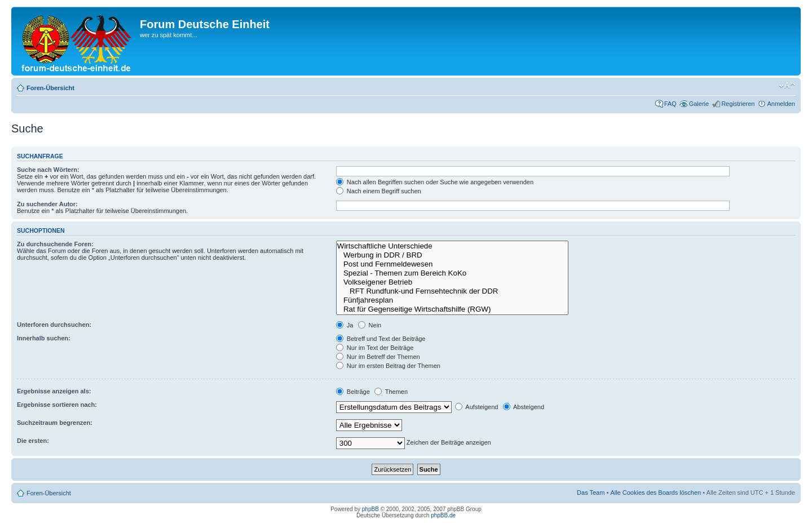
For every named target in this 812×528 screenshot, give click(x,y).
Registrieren (738, 104)
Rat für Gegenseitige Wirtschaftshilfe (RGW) (453, 309)
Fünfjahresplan (453, 300)
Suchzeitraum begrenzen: (55, 423)
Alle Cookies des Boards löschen (656, 492)
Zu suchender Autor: (47, 204)
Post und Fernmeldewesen (453, 264)
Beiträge (353, 392)
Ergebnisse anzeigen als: (54, 391)
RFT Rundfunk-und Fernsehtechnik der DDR (453, 291)
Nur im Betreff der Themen (378, 357)
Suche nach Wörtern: (48, 170)
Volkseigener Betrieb (453, 282)
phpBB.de (443, 515)
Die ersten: (33, 441)
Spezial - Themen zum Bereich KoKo (453, 273)
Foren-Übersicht (50, 88)
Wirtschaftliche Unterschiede (453, 246)
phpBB (370, 509)
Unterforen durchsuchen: (54, 325)
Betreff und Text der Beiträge (381, 339)
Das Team (591, 492)
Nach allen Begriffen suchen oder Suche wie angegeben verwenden (435, 182)
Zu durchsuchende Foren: (55, 244)
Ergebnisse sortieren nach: (57, 405)
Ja (345, 325)
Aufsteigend (477, 407)
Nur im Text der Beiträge (375, 348)
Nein (370, 325)
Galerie (699, 104)
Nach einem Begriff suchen (379, 191)
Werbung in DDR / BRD (453, 255)
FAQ (670, 104)
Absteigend (524, 407)
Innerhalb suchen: (44, 338)
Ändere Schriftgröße (787, 86)
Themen (391, 392)
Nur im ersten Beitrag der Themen (388, 366)
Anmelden (781, 104)
